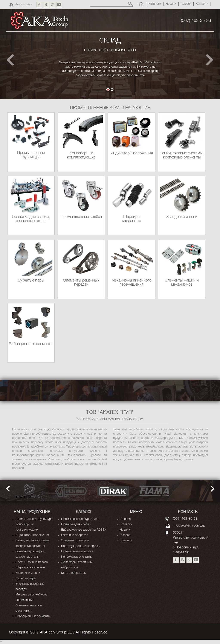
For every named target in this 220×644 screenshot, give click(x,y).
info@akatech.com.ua (189, 526)
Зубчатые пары (26, 579)
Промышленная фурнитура (34, 519)
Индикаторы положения (32, 535)
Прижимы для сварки (76, 524)
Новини (171, 4)
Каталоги (155, 4)
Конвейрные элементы (77, 557)
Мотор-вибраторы (74, 573)
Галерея (186, 4)
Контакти (202, 4)
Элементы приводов (75, 541)
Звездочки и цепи (28, 573)
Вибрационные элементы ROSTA (84, 530)
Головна (125, 519)
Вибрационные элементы (33, 616)
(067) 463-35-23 (196, 21)
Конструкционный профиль (80, 546)
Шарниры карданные (30, 568)
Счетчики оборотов (75, 535)
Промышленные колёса (32, 562)
